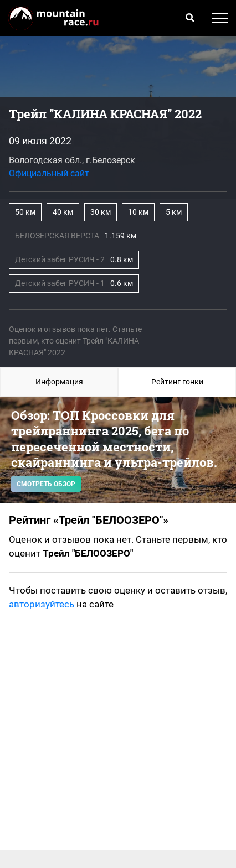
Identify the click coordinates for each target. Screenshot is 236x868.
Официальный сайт (49, 173)
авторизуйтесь (42, 604)
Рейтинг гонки (177, 382)
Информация (59, 382)
